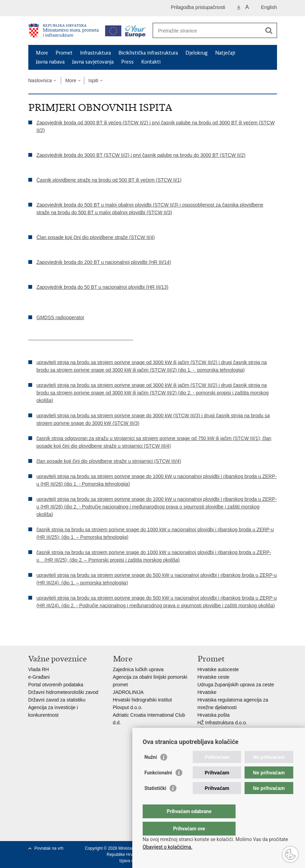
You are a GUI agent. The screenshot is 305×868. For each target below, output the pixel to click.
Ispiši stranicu (32, 635)
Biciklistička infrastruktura (148, 53)
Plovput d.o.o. (128, 707)
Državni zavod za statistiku (57, 700)
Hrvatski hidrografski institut (142, 700)
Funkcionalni (158, 786)
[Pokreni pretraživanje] (269, 30)
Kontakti (151, 62)
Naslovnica (40, 80)
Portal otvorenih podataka (56, 685)
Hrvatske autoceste (218, 669)
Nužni (151, 771)
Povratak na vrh (49, 848)
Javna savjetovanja (93, 62)
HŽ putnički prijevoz (219, 730)
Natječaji (225, 53)
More (42, 53)
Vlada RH (39, 669)
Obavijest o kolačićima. (168, 847)
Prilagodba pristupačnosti (198, 7)
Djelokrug (197, 53)
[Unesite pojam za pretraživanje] (207, 31)
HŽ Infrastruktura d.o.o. (222, 723)
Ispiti (93, 80)
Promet (64, 53)
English (269, 7)
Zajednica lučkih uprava (138, 669)
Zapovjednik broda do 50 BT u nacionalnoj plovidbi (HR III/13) (103, 287)
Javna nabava (50, 62)
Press (127, 62)
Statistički (155, 802)
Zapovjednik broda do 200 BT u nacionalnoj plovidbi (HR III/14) (104, 262)
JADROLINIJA (128, 692)
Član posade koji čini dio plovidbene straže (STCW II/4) (96, 237)
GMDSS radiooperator (61, 317)
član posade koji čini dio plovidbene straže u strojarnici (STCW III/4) (109, 461)
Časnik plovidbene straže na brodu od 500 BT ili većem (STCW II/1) (109, 180)
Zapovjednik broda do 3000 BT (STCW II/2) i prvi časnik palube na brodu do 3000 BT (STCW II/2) (141, 155)
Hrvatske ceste (214, 677)
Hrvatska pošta (214, 715)
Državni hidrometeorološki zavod (63, 692)
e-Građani (39, 677)
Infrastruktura (96, 53)
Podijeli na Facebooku (47, 635)
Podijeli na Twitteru (62, 635)
